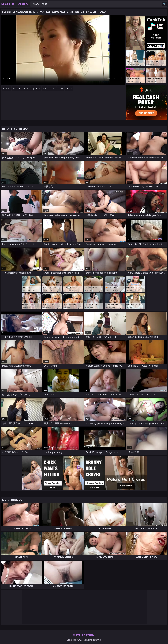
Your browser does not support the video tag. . (63, 50)
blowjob (17, 89)
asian (26, 89)
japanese (36, 89)
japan (52, 89)
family (69, 89)
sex (45, 89)
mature (7, 89)
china (60, 89)
